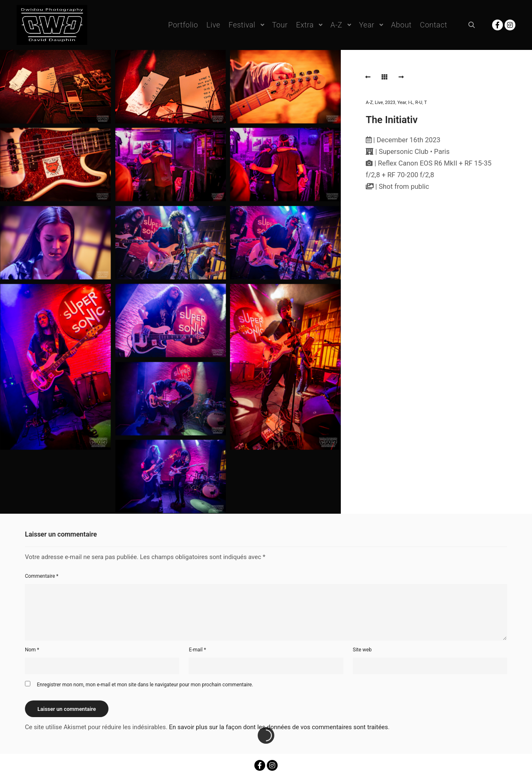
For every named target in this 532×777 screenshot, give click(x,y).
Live (379, 103)
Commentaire (42, 576)
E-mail (197, 650)
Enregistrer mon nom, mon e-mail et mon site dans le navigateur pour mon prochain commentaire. (145, 685)
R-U (419, 103)
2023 (390, 103)
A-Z (369, 103)
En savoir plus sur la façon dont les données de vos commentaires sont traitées (279, 727)
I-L (411, 103)
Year (402, 103)
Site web (362, 650)
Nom (32, 650)
